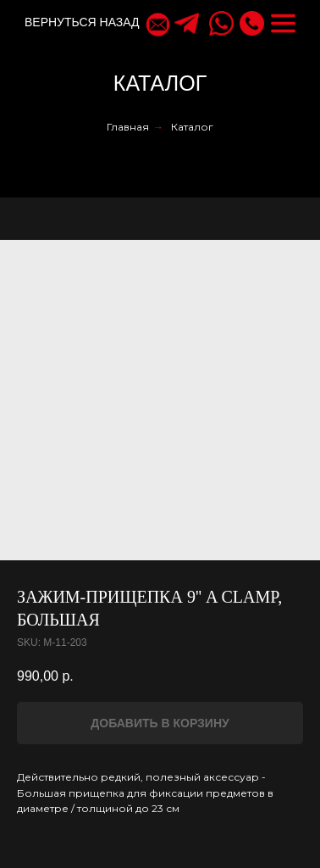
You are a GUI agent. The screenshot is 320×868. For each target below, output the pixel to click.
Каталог (192, 127)
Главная (128, 127)
